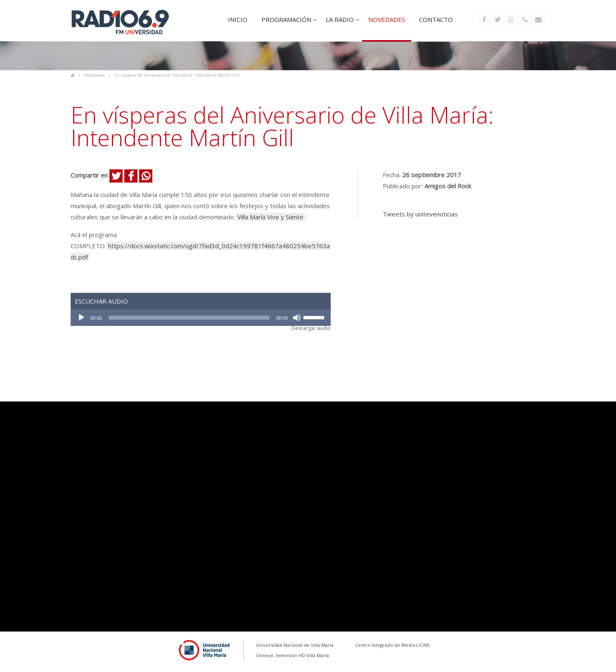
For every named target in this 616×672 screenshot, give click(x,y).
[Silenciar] (297, 318)
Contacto (436, 19)
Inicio (238, 19)
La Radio (340, 19)
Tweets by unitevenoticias (420, 214)
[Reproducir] (81, 318)
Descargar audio (311, 328)
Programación (286, 19)
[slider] (189, 318)
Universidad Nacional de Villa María (295, 645)
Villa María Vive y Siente (270, 217)
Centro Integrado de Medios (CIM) (392, 645)
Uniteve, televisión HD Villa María (293, 655)
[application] (201, 318)
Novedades (387, 19)
